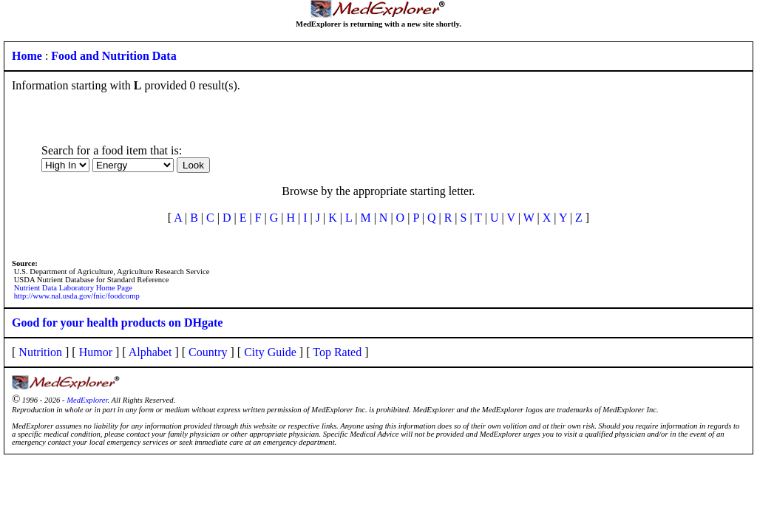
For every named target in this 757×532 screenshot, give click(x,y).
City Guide (270, 352)
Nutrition (40, 352)
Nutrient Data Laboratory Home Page (73, 288)
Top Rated (337, 352)
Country (208, 352)
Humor (96, 352)
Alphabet (150, 352)
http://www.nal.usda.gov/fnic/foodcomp (77, 296)
